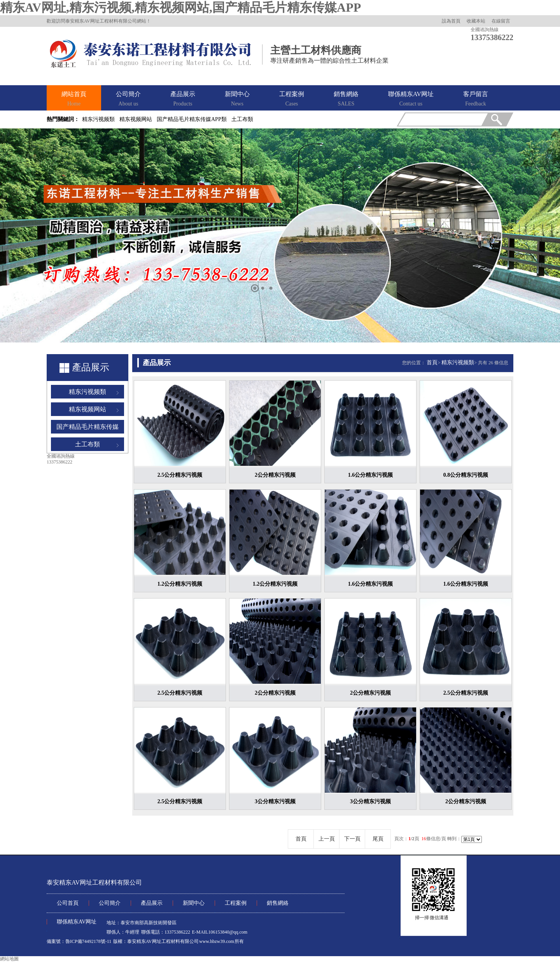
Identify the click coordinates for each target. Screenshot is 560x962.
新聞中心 (237, 99)
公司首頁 (68, 903)
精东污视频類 (98, 119)
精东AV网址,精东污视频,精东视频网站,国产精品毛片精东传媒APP (180, 7)
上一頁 (327, 839)
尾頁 (378, 839)
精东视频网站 (136, 119)
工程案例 (292, 99)
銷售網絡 (346, 99)
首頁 (432, 363)
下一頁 (352, 839)
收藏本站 (476, 21)
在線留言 (501, 21)
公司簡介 (128, 99)
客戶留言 (476, 99)
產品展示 (183, 99)
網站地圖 (9, 959)
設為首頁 (451, 21)
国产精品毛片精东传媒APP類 (192, 119)
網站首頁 (74, 99)
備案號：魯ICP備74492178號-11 (79, 941)
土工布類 (242, 119)
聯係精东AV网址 (411, 99)
